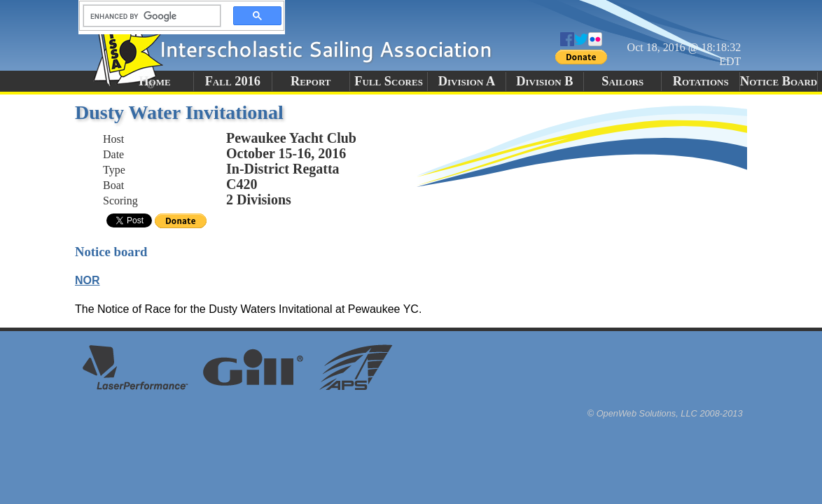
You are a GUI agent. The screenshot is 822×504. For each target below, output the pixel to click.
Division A (467, 81)
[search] (148, 16)
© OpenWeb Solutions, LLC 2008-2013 (665, 413)
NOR (88, 280)
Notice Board (779, 81)
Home (154, 81)
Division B (544, 81)
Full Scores (389, 81)
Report (311, 81)
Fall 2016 (233, 81)
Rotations (701, 81)
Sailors (622, 81)
